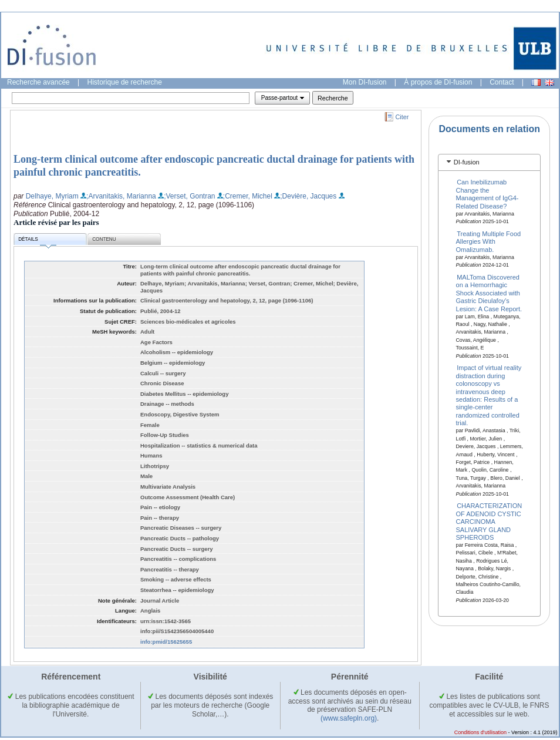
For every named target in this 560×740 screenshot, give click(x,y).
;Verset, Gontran (189, 196)
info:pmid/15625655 (166, 642)
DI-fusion (467, 162)
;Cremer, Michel (248, 196)
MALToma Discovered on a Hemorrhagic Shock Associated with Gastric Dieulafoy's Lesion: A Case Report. (489, 293)
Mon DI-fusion (365, 82)
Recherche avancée (38, 82)
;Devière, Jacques (308, 196)
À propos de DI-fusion (438, 82)
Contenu (104, 239)
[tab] (489, 162)
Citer (402, 117)
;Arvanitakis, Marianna (121, 196)
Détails (37, 241)
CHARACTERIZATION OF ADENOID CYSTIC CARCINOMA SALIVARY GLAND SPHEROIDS (489, 522)
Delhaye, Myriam (52, 196)
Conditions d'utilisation (480, 732)
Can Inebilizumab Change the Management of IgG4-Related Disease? (488, 194)
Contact (502, 82)
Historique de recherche (125, 82)
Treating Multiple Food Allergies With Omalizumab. (489, 242)
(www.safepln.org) (349, 718)
